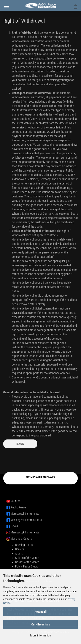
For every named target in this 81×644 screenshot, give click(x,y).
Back (20, 444)
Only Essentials (41, 624)
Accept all (41, 612)
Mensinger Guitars (21, 539)
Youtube (15, 501)
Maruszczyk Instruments (25, 514)
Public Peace (18, 507)
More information (41, 635)
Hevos (14, 526)
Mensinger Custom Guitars (26, 520)
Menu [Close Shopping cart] (6, 6)
